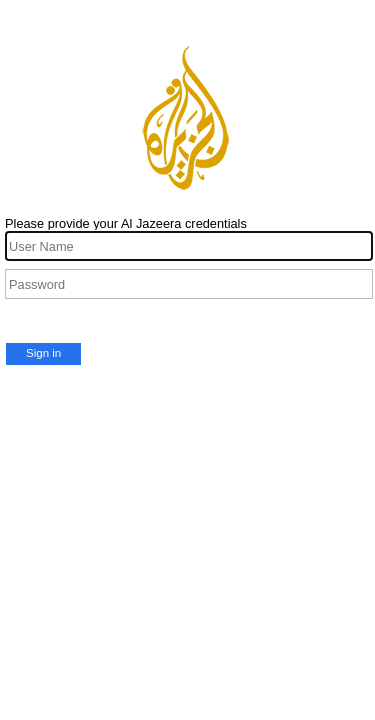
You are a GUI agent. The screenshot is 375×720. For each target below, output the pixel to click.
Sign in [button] (43, 353)
